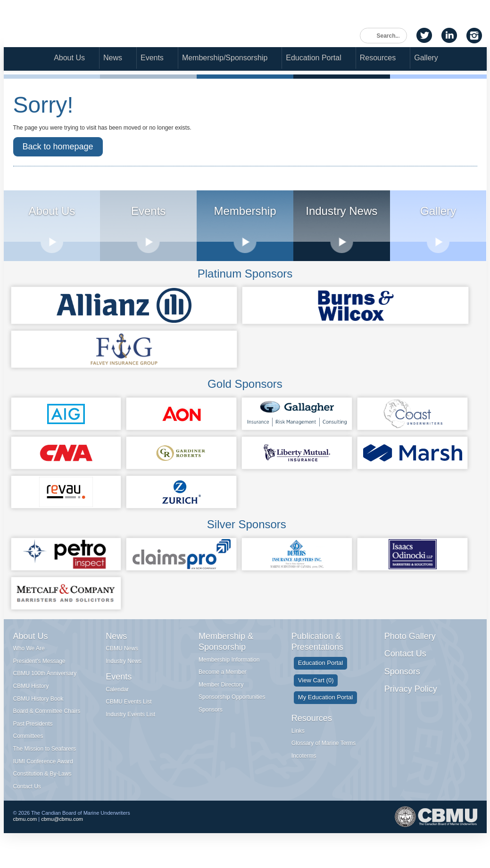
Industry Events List (130, 725)
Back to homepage (58, 156)
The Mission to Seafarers (45, 760)
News (113, 59)
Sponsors (211, 721)
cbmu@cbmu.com (62, 833)
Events (152, 59)
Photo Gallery (410, 647)
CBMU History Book (38, 710)
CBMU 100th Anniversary (45, 685)
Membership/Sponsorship (225, 59)
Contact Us (27, 797)
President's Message (39, 672)
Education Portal (313, 59)
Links (298, 742)
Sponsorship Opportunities (232, 708)
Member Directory (221, 696)
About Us (69, 59)
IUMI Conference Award (43, 772)
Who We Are (29, 659)
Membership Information (229, 671)
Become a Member (222, 683)
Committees (28, 747)
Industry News (124, 672)
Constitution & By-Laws (42, 785)
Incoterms (304, 767)
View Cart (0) (316, 691)
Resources (378, 59)
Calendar (117, 700)
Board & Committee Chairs (47, 722)
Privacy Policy (411, 700)
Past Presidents (33, 735)
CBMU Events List (129, 713)
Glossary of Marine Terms (324, 754)
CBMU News (122, 659)
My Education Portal (325, 708)
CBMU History (31, 697)
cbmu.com (25, 833)
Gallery (426, 59)
